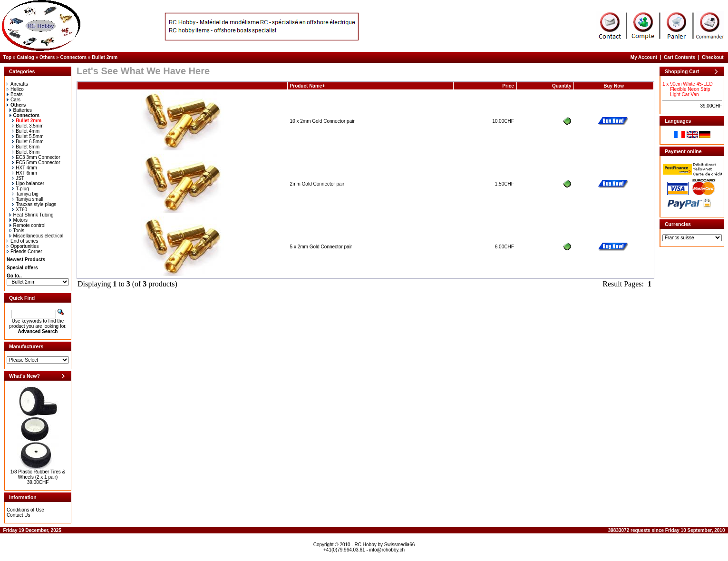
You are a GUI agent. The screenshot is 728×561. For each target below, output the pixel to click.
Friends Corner (24, 251)
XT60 (19, 210)
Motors (19, 220)
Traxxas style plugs (34, 204)
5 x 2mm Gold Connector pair (321, 247)
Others (47, 57)
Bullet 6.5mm (28, 142)
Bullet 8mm (26, 152)
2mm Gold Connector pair (317, 184)
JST (18, 178)
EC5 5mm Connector (36, 162)
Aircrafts (17, 84)
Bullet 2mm (105, 57)
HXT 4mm (24, 168)
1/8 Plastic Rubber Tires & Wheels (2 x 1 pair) (38, 474)
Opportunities (23, 246)
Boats (15, 94)
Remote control (28, 225)
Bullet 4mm (26, 131)
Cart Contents (679, 57)
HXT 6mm (24, 173)
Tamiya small (28, 199)
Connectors (73, 57)
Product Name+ (308, 86)
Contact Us (18, 515)
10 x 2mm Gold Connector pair (322, 121)
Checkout (713, 57)
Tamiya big (25, 194)
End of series (22, 241)
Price (508, 86)
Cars (14, 100)
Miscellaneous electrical (37, 236)
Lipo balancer (28, 183)
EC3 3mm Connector (36, 157)
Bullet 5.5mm (28, 136)
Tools (17, 231)
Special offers (22, 268)
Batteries (21, 110)
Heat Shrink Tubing (32, 215)
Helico (15, 89)
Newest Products (26, 260)
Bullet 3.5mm (28, 126)
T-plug (20, 189)
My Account (644, 57)
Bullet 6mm (26, 147)
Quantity (562, 86)
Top (8, 57)
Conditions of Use (25, 510)
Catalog (25, 57)
